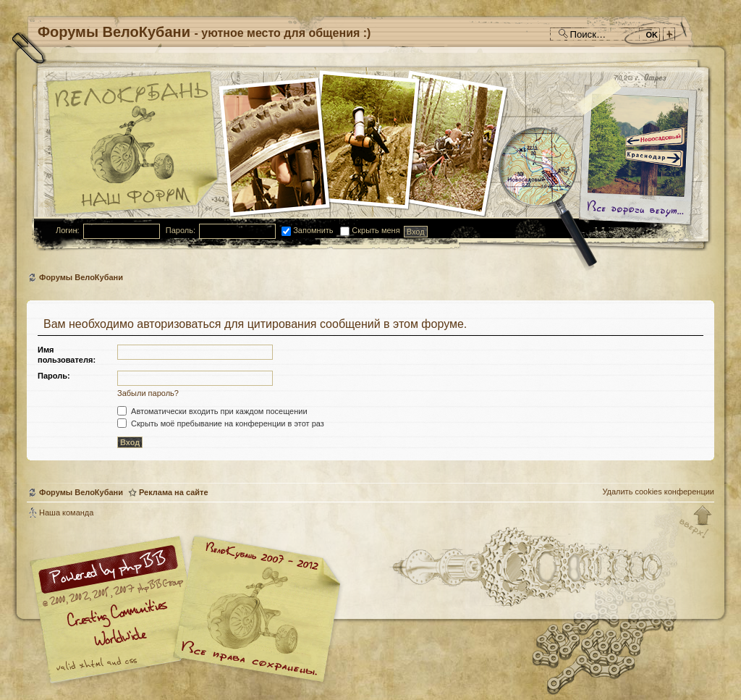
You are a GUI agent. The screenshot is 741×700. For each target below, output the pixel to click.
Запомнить (307, 230)
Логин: (68, 230)
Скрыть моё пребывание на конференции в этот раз (221, 423)
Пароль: (181, 230)
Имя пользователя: (67, 355)
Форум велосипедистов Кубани (255, 611)
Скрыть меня (370, 230)
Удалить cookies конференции (658, 492)
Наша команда (66, 513)
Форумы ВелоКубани (81, 277)
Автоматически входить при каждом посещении (212, 411)
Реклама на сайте (174, 492)
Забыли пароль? (148, 393)
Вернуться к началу (696, 523)
